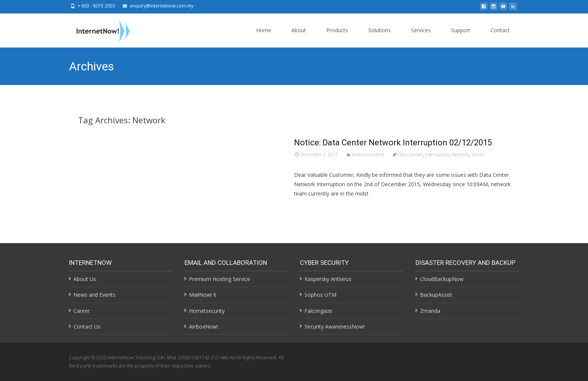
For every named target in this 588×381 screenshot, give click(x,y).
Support (461, 37)
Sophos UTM (320, 295)
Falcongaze (318, 311)
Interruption (437, 155)
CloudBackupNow (442, 279)
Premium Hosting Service (220, 279)
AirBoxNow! (203, 326)
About (299, 37)
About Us (85, 279)
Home (264, 37)
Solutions (379, 37)
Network (460, 155)
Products (337, 37)
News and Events (94, 295)
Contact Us (87, 326)
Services (421, 37)
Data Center (410, 155)
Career (82, 311)
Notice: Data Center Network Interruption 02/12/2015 (393, 143)
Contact (500, 37)
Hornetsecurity (207, 311)
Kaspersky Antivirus (328, 279)
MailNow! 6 (203, 295)
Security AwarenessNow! (334, 326)
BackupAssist (436, 295)
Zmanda (430, 311)
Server (478, 155)
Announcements (368, 155)
